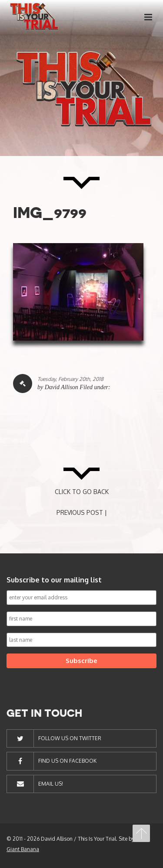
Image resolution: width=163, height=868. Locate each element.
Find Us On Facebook (67, 761)
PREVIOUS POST (80, 512)
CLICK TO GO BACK (82, 492)
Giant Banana (23, 849)
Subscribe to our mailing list (54, 580)
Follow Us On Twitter (70, 738)
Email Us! (51, 784)
